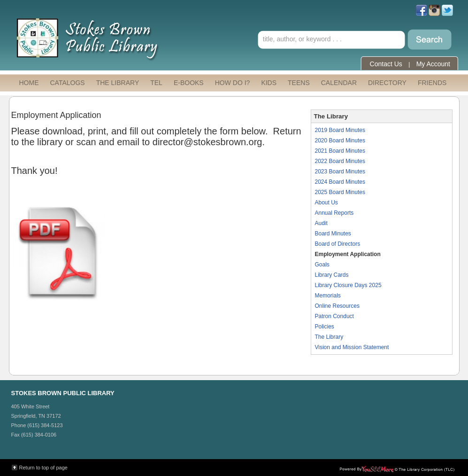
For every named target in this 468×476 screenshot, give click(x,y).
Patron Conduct (334, 316)
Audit (321, 223)
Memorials (328, 296)
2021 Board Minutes (340, 151)
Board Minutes (333, 234)
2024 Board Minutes (340, 182)
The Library (329, 337)
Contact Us (386, 64)
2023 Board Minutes (340, 172)
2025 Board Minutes (340, 192)
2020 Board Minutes (340, 140)
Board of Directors (338, 244)
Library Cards (332, 275)
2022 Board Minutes (340, 161)
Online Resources (337, 306)
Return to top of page (43, 468)
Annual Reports (334, 213)
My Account (433, 64)
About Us (326, 203)
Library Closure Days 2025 (348, 285)
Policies (325, 327)
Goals (322, 265)
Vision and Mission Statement (352, 347)
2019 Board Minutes (340, 130)
